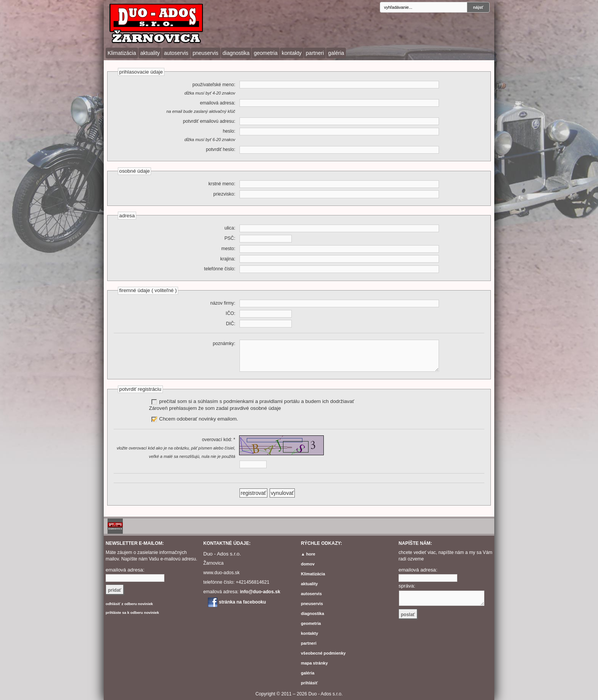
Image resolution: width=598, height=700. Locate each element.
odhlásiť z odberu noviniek (129, 604)
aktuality (150, 53)
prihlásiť (309, 683)
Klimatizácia (122, 53)
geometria (265, 53)
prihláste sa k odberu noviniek (132, 612)
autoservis (176, 53)
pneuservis (206, 53)
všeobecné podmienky (323, 653)
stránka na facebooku (242, 602)
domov (308, 564)
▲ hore (308, 554)
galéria (336, 53)
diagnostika (236, 53)
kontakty (292, 53)
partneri (315, 53)
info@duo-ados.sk (260, 592)
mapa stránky (314, 663)
